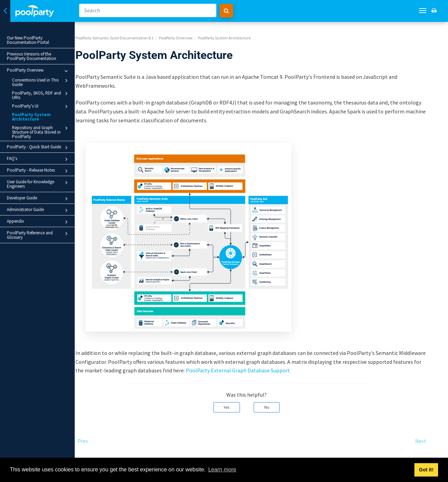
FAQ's (38, 159)
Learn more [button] (222, 469)
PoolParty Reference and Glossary (38, 235)
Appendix (38, 222)
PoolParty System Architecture (31, 117)
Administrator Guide (38, 210)
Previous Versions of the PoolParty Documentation (32, 56)
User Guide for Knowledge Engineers (38, 184)
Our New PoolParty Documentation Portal (28, 40)
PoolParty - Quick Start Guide (38, 148)
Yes (241, 402)
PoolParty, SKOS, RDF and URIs (41, 95)
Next (435, 436)
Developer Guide (38, 199)
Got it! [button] (426, 470)
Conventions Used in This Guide (41, 82)
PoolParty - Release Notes (38, 171)
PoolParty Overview (38, 71)
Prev (98, 436)
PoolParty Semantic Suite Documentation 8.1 (129, 33)
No (281, 402)
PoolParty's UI (41, 107)
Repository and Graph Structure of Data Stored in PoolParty (41, 132)
